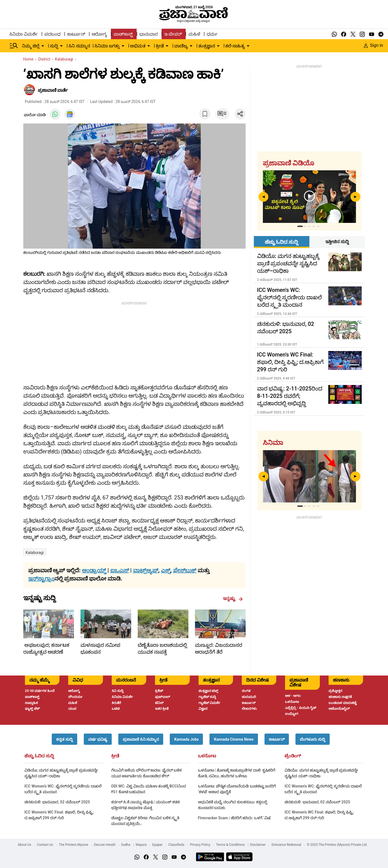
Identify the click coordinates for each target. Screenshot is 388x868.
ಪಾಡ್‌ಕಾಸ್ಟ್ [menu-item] (123, 34)
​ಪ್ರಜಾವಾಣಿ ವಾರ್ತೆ (53, 90)
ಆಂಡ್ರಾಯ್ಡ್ (95, 570)
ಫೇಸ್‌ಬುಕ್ (185, 570)
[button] (64, 739)
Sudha (126, 845)
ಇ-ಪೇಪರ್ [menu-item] (173, 34)
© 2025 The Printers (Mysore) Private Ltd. (337, 845)
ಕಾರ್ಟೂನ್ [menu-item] (76, 34)
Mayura (141, 845)
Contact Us (45, 845)
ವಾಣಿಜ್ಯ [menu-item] (181, 46)
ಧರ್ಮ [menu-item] (212, 34)
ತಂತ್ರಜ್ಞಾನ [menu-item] (207, 46)
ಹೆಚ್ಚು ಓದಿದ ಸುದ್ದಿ (39, 756)
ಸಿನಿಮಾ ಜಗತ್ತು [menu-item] (107, 46)
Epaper (157, 845)
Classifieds (176, 845)
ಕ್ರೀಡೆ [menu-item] (160, 46)
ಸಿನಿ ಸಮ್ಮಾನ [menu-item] (79, 46)
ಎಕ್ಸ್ (166, 570)
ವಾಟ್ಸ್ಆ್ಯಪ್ (146, 570)
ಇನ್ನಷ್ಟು (233, 599)
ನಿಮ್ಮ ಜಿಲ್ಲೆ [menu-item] (31, 46)
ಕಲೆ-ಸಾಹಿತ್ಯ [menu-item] (235, 46)
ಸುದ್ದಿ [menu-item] (54, 46)
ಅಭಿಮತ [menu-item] (138, 46)
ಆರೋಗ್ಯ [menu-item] (99, 34)
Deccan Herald (105, 845)
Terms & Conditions (230, 845)
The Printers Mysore (74, 845)
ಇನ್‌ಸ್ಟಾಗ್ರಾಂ (41, 579)
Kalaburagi (35, 553)
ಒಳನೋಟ (207, 756)
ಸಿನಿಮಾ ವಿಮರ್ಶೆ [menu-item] (24, 34)
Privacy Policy (200, 845)
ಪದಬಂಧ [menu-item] (52, 34)
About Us (25, 845)
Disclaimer (258, 845)
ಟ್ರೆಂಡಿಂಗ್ (293, 756)
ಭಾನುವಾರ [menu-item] (149, 34)
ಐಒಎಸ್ (120, 570)
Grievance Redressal (286, 845)
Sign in (373, 45)
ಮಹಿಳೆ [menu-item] (194, 34)
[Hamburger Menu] (14, 46)
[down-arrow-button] (43, 46)
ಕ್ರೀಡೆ (115, 756)
